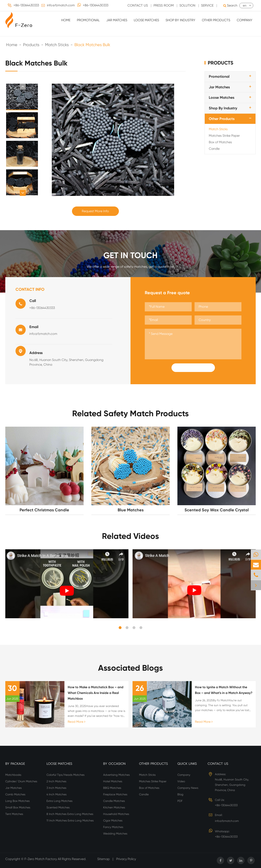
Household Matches (116, 814)
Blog (180, 794)
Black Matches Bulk (92, 45)
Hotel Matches (113, 781)
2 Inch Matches (56, 781)
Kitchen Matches (114, 807)
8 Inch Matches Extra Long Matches (70, 814)
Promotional (88, 20)
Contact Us (218, 764)
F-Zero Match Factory (41, 859)
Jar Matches (117, 20)
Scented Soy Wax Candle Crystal (217, 510)
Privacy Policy (126, 859)
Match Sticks (57, 45)
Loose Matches (146, 20)
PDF (180, 801)
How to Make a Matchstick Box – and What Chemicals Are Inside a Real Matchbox (96, 693)
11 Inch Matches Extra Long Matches (70, 820)
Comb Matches (15, 794)
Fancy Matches (113, 827)
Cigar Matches (113, 820)
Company (245, 20)
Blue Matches (131, 510)
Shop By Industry (180, 20)
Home (66, 20)
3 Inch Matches (56, 788)
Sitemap (103, 859)
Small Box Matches (18, 807)
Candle (214, 149)
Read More (76, 722)
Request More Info (95, 211)
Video (181, 781)
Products (31, 45)
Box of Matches (220, 142)
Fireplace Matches (115, 794)
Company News (188, 788)
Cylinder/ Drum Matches (21, 781)
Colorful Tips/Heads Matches (65, 775)
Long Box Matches (17, 801)
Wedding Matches (115, 834)
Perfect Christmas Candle (44, 510)
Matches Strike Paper (224, 136)
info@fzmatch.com (61, 5)
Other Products (216, 20)
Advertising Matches (116, 775)
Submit (193, 368)
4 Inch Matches (56, 794)
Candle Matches (114, 801)
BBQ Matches (112, 788)
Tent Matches (14, 814)
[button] (23, 87)
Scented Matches (58, 807)
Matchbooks (13, 775)
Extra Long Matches (59, 801)
